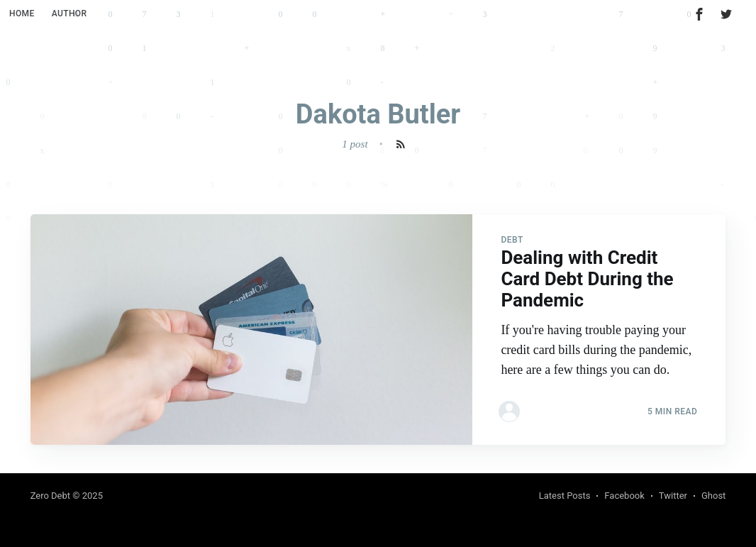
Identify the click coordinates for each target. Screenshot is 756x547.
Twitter (673, 496)
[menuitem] (22, 14)
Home (22, 13)
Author (70, 13)
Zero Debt (50, 496)
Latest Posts (565, 496)
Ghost (713, 496)
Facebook (624, 496)
